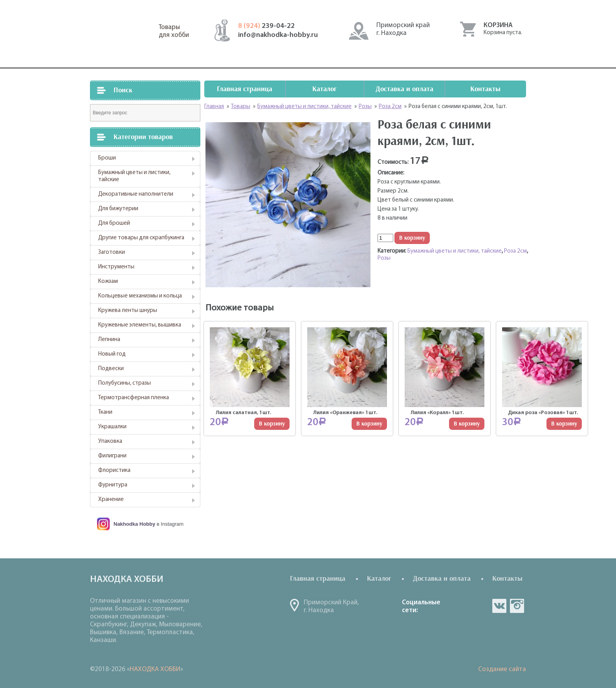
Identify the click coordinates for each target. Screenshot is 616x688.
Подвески (111, 369)
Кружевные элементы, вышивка (140, 325)
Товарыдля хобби (174, 31)
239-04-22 (266, 26)
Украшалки (112, 427)
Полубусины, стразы (125, 383)
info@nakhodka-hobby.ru (278, 35)
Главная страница (245, 89)
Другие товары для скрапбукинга (141, 238)
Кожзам (108, 282)
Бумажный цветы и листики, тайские (134, 176)
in (517, 606)
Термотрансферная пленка (134, 398)
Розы (384, 258)
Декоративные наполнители (136, 194)
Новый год (112, 354)
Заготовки (112, 252)
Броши (107, 158)
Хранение (111, 500)
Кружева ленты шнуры (128, 311)
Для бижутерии (118, 209)
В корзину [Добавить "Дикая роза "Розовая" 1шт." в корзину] (564, 424)
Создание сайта (502, 669)
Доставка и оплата (404, 89)
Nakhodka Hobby (134, 524)
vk (499, 606)
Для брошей (114, 223)
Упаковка (110, 441)
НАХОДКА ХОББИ (155, 669)
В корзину (412, 238)
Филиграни (112, 456)
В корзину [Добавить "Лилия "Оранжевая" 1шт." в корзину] (369, 424)
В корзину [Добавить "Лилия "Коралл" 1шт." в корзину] (467, 424)
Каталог (324, 89)
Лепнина (109, 340)
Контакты (485, 89)
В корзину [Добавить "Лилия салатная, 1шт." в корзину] (272, 424)
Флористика (114, 471)
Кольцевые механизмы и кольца (140, 296)
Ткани (105, 412)
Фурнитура (113, 485)
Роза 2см (515, 251)
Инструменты (116, 267)
